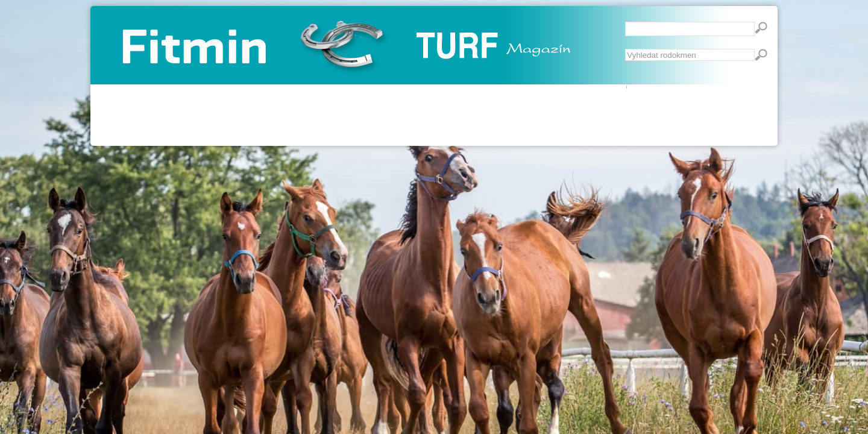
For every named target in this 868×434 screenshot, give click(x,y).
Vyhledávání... (625, 49)
